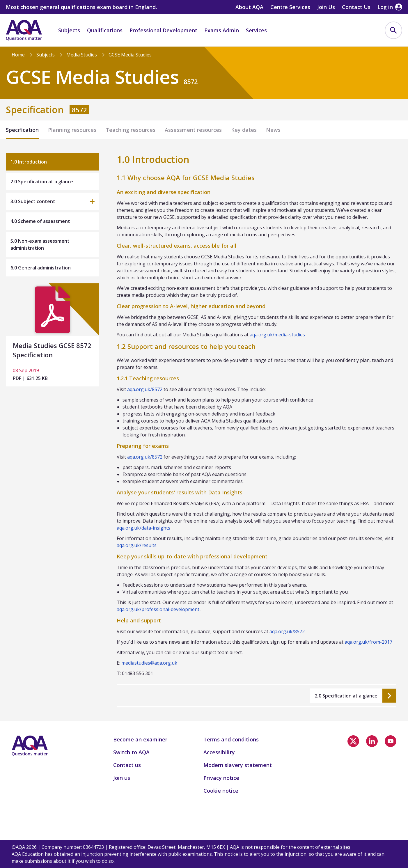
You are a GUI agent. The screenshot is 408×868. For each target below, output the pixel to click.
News (273, 130)
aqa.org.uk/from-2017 (368, 642)
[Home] (24, 30)
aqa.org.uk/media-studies (277, 335)
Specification (22, 130)
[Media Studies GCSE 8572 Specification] (53, 335)
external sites (336, 847)
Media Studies (82, 55)
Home (18, 55)
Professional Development (163, 30)
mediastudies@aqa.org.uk (149, 663)
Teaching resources (131, 130)
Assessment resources (193, 130)
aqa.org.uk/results (137, 545)
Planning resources (72, 130)
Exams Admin (222, 30)
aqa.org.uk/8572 (145, 389)
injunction (92, 854)
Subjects (69, 30)
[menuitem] (393, 30)
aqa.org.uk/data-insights (143, 528)
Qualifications (105, 30)
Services (256, 30)
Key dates (244, 130)
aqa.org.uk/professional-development (158, 609)
